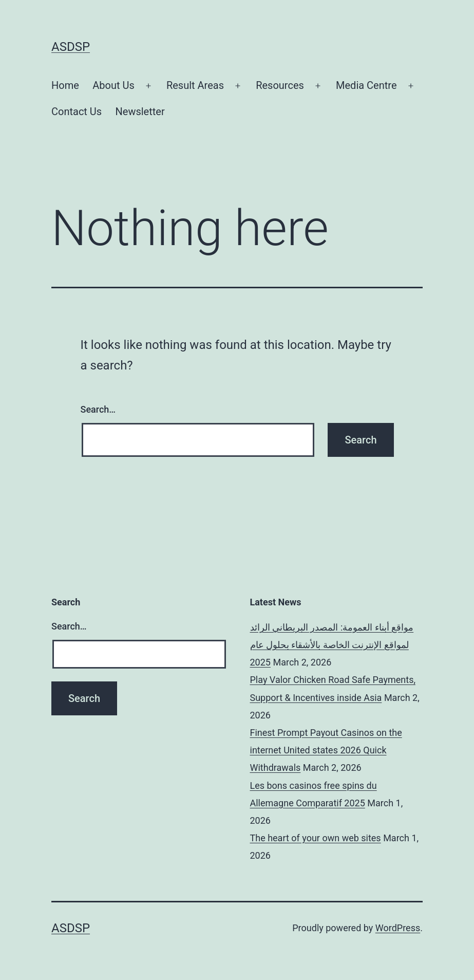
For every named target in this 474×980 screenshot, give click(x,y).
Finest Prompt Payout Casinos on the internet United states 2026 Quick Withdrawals (326, 750)
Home (65, 85)
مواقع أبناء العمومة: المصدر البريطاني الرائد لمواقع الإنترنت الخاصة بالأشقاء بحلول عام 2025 (332, 645)
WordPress (398, 928)
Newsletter (140, 112)
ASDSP (71, 47)
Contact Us (77, 112)
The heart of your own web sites (316, 838)
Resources (280, 85)
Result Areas (195, 85)
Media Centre (366, 85)
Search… (98, 409)
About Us (113, 85)
